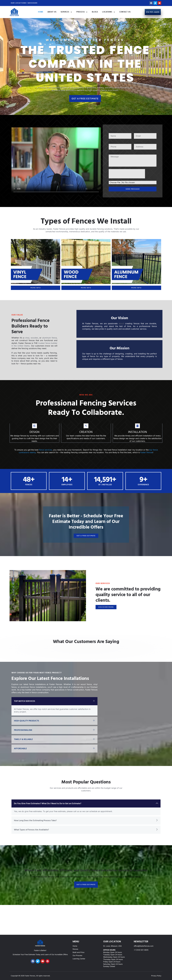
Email (136, 132)
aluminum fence (50, 338)
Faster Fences (146, 452)
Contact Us (125, 12)
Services (66, 12)
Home (41, 12)
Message (113, 153)
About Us (52, 12)
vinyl (27, 338)
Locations (109, 12)
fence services (45, 450)
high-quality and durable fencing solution (93, 229)
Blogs (95, 12)
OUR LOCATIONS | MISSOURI (24, 3)
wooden (34, 338)
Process (82, 12)
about (121, 323)
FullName (113, 132)
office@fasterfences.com (144, 946)
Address (138, 142)
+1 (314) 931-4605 (141, 950)
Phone (112, 142)
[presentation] (127, 174)
